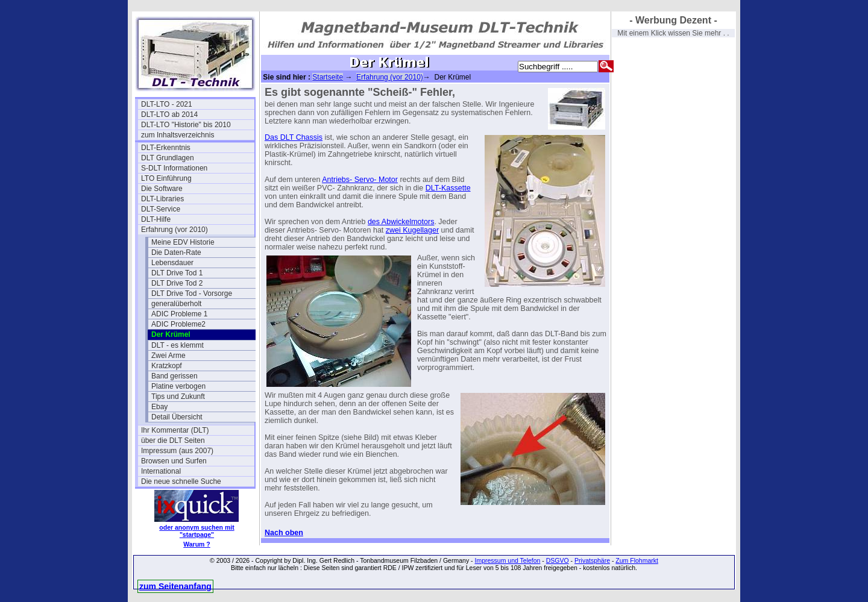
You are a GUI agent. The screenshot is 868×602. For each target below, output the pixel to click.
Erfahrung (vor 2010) (175, 230)
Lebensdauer (172, 263)
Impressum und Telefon (507, 560)
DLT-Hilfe (156, 219)
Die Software (162, 189)
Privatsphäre (592, 560)
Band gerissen (175, 376)
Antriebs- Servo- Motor (360, 180)
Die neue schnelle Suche (181, 481)
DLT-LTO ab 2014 (169, 114)
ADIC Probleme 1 (179, 314)
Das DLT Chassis (294, 137)
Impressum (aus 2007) (177, 451)
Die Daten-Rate (176, 252)
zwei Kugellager (412, 230)
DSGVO (558, 560)
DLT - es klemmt (178, 345)
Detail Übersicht (177, 417)
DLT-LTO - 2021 (167, 104)
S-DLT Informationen (174, 168)
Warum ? (197, 544)
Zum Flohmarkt (637, 560)
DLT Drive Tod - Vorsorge (192, 293)
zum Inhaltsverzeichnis (178, 135)
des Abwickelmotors (401, 222)
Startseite (328, 77)
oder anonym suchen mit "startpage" (197, 531)
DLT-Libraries (162, 199)
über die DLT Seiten (173, 441)
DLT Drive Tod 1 (177, 273)
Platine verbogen (178, 386)
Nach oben (284, 533)
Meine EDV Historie (183, 242)
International (161, 471)
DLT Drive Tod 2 (177, 283)
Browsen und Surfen (174, 461)
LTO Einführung (166, 178)
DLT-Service (161, 209)
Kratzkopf (167, 366)
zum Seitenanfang (175, 586)
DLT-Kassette (448, 188)
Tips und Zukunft (178, 397)
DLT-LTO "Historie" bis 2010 (186, 125)
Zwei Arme (168, 356)
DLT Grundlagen (168, 158)
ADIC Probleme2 (178, 324)
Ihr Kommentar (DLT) (175, 430)
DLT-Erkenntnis (166, 148)
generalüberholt (176, 304)
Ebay (159, 407)
